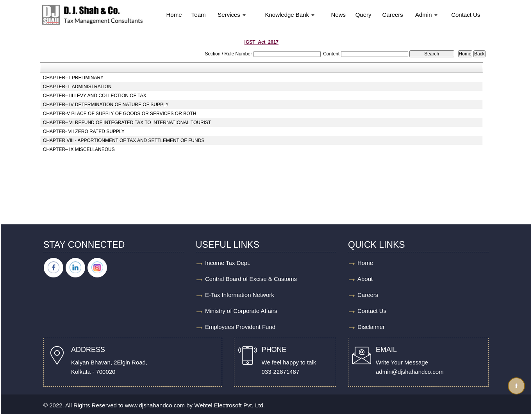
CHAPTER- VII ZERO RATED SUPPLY (84, 131)
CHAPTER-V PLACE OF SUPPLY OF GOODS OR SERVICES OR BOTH (120, 114)
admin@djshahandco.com (410, 372)
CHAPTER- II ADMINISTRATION (77, 87)
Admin (426, 15)
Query (363, 15)
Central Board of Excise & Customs (251, 279)
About (365, 279)
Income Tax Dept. (228, 263)
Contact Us (466, 15)
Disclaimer (371, 327)
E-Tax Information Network (240, 295)
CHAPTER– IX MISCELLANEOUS (79, 149)
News (339, 15)
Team (199, 15)
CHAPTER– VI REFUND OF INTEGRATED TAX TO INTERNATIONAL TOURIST (127, 123)
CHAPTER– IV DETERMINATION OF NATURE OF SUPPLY (106, 105)
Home (174, 15)
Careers (392, 15)
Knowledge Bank (290, 15)
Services (232, 15)
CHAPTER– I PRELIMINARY (73, 78)
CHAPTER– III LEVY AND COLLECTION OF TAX (95, 96)
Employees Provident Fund (240, 327)
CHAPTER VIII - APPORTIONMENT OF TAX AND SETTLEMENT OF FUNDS (124, 140)
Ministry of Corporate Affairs (241, 311)
